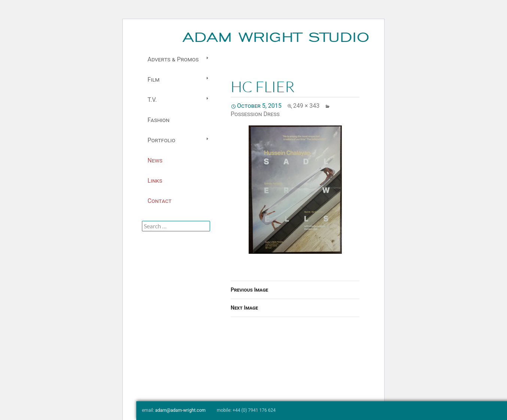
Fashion (158, 120)
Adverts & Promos (173, 59)
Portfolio (161, 140)
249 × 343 (306, 106)
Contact (160, 201)
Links (155, 181)
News (155, 160)
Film (154, 80)
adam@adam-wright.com (180, 410)
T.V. (152, 100)
